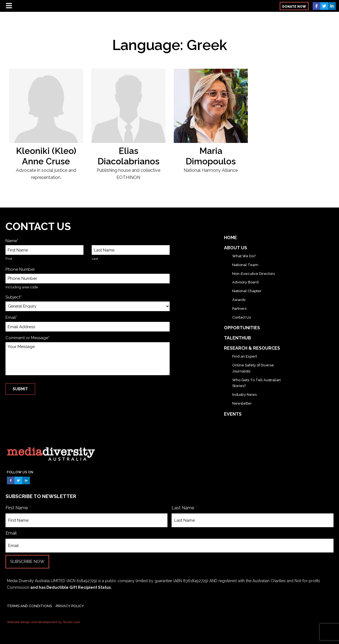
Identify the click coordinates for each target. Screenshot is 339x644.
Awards (239, 300)
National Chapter (247, 291)
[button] (294, 6)
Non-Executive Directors (253, 274)
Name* (12, 241)
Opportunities (242, 328)
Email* (11, 317)
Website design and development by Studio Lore (43, 622)
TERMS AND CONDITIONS (29, 606)
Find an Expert (245, 356)
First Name (17, 508)
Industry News (244, 395)
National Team (245, 265)
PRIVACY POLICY (70, 606)
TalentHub (237, 338)
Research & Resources (252, 348)
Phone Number (20, 269)
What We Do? (244, 256)
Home (230, 238)
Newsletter (242, 403)
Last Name (183, 508)
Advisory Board (245, 282)
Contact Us (242, 317)
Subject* (14, 297)
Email (12, 533)
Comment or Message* (28, 338)
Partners (239, 309)
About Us (236, 248)
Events (233, 414)
